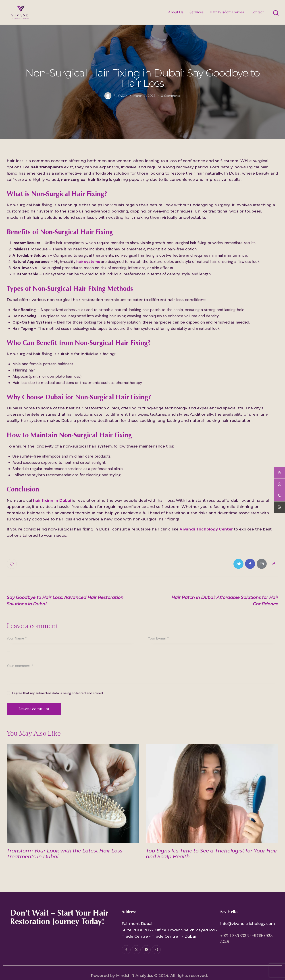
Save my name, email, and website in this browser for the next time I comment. (77, 653)
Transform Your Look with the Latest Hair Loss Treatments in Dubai (64, 854)
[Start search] (276, 13)
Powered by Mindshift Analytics (122, 976)
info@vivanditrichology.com (248, 924)
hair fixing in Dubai (52, 500)
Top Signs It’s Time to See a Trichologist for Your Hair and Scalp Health (212, 854)
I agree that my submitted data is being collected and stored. (58, 693)
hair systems (88, 262)
